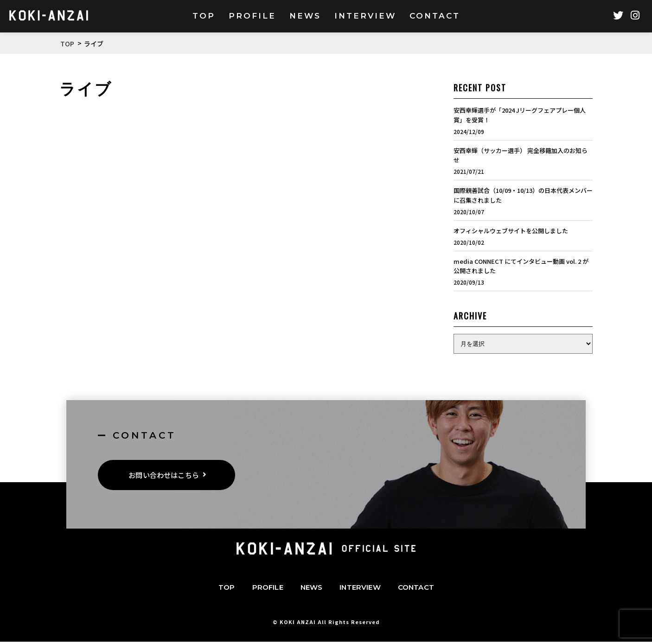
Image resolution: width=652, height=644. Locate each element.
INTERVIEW (360, 590)
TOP (227, 590)
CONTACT (416, 590)
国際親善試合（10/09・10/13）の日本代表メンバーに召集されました (523, 195)
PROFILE (268, 590)
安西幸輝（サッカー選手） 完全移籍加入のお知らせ (521, 155)
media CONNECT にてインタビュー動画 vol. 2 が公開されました (521, 266)
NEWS (312, 590)
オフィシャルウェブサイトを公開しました (511, 231)
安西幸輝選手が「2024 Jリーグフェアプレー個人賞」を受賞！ (520, 115)
